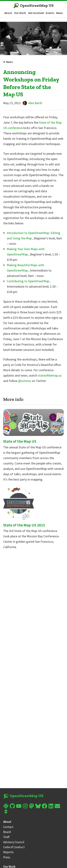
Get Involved (36, 13)
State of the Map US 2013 (24, 525)
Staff (6, 837)
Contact (8, 827)
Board (7, 832)
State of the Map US (20, 441)
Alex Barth (32, 103)
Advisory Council (14, 842)
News (59, 13)
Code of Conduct (14, 847)
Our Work (20, 13)
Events (50, 13)
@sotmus (25, 381)
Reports (8, 852)
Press (7, 857)
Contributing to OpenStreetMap (29, 281)
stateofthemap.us (50, 375)
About (8, 13)
